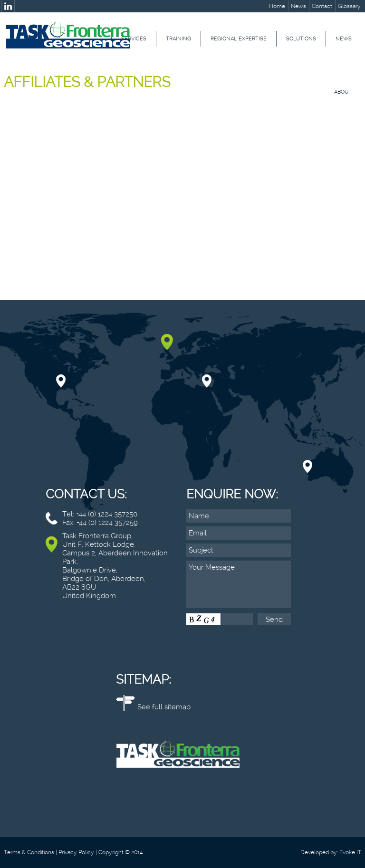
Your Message (239, 584)
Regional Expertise (239, 39)
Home (277, 6)
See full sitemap (164, 707)
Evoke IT (350, 852)
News (298, 6)
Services (134, 39)
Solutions (301, 39)
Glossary (349, 6)
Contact (322, 6)
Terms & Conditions (29, 852)
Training (178, 39)
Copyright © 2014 (120, 852)
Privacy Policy (76, 852)
